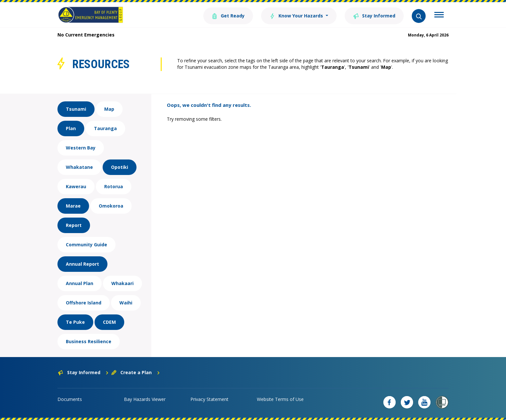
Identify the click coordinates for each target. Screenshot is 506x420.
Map (109, 109)
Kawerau (76, 186)
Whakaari (122, 283)
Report (74, 225)
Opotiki (120, 167)
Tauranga (105, 128)
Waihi (126, 303)
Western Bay (81, 148)
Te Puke (75, 322)
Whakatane (79, 167)
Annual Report (82, 264)
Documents (70, 399)
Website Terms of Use (280, 399)
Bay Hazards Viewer (145, 399)
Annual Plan (80, 283)
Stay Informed (374, 15)
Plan (71, 128)
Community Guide (86, 245)
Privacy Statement (209, 399)
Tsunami (76, 109)
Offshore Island (84, 303)
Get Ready (228, 15)
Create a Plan (136, 372)
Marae (73, 206)
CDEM (109, 322)
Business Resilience (89, 341)
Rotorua (114, 186)
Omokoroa (111, 206)
